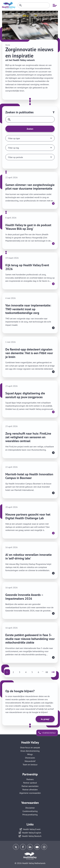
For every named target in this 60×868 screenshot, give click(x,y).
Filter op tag (14, 148)
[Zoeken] (34, 5)
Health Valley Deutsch (32, 836)
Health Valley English (32, 833)
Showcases (30, 758)
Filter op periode (16, 157)
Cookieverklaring (30, 811)
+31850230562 (49, 733)
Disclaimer (30, 808)
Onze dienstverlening (30, 751)
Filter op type (14, 138)
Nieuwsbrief (30, 761)
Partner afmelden (30, 790)
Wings (30, 754)
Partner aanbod (30, 783)
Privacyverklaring (30, 815)
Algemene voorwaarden (30, 793)
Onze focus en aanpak (30, 747)
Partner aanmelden (30, 786)
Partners (30, 779)
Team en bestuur (30, 764)
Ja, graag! (45, 719)
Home (8, 45)
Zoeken (30, 129)
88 (47, 672)
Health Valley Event (32, 829)
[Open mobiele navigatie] (55, 5)
